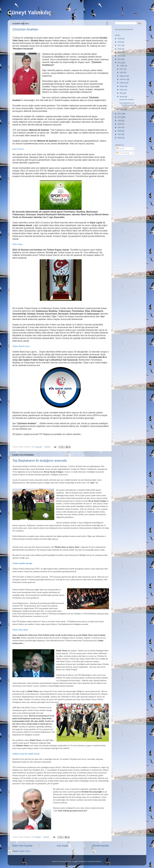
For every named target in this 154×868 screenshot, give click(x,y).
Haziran (123, 83)
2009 (120, 121)
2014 (120, 56)
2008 (120, 124)
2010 (120, 117)
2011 (120, 114)
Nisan (122, 90)
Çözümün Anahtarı (25, 29)
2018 (120, 42)
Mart (122, 93)
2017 (120, 45)
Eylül (122, 72)
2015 (120, 52)
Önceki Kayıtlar (101, 846)
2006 (120, 131)
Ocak (122, 109)
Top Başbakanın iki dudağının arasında (40, 461)
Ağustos (123, 76)
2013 (120, 59)
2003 (120, 134)
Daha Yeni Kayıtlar (22, 846)
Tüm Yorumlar (123, 153)
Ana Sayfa (62, 846)
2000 (120, 138)
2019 (120, 39)
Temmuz (123, 79)
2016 (120, 49)
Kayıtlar (121, 149)
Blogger (75, 861)
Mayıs (122, 86)
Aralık (122, 66)
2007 (120, 127)
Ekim (122, 69)
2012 (120, 63)
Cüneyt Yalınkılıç (29, 12)
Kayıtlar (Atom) (25, 851)
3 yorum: (47, 837)
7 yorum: (47, 447)
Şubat (122, 97)
